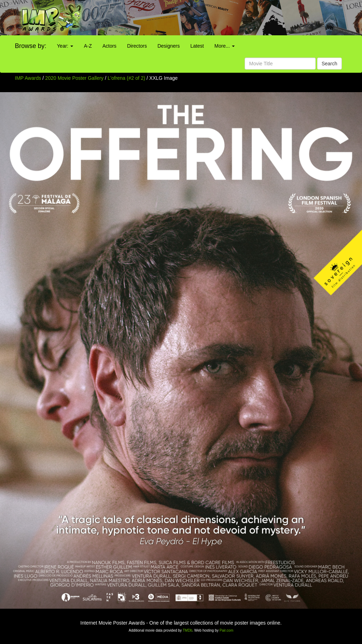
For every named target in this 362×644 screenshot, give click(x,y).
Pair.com (226, 630)
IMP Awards (28, 78)
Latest (197, 46)
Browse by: (31, 46)
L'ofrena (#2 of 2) (127, 78)
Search (329, 64)
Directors (137, 46)
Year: (65, 46)
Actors (110, 46)
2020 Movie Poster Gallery (74, 78)
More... (225, 46)
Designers (168, 46)
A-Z (88, 46)
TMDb (188, 630)
